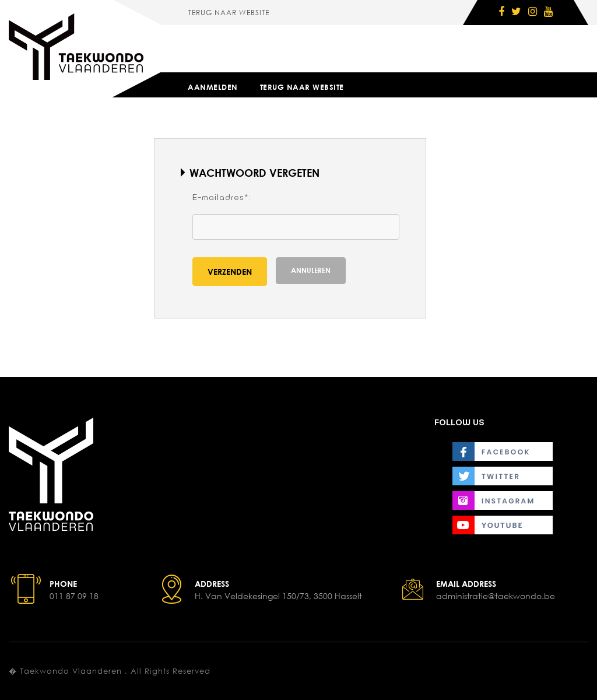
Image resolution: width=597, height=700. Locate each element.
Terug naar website (229, 13)
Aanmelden (213, 87)
